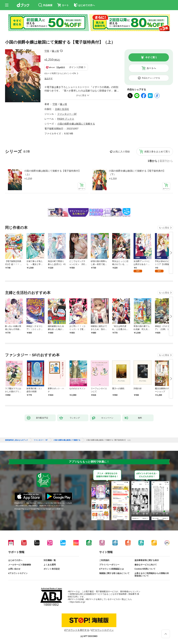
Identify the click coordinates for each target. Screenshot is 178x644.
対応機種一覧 (50, 560)
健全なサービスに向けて (146, 565)
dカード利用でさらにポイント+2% (60, 73)
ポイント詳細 (76, 67)
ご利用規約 (104, 560)
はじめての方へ (15, 560)
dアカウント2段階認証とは (111, 569)
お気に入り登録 (121, 152)
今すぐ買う (151, 57)
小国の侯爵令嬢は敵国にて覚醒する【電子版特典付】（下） (137, 173)
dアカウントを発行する (77, 630)
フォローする (61, 51)
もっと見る (164, 228)
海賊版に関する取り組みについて (114, 573)
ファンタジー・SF (67, 114)
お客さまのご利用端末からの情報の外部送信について (152, 575)
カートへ (151, 68)
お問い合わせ (14, 569)
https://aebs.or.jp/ (78, 602)
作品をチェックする (151, 78)
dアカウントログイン (18, 573)
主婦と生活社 (62, 109)
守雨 (47, 51)
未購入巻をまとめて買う (157, 152)
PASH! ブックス (66, 119)
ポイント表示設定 (52, 569)
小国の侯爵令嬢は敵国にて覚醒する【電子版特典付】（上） (52, 173)
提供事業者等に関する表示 (147, 560)
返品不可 (48, 79)
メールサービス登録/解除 (20, 565)
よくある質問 (50, 565)
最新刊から (166, 161)
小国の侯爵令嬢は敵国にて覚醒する (76, 124)
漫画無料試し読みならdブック (17, 440)
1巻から (152, 161)
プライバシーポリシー (109, 565)
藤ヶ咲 (55, 51)
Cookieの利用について (145, 569)
